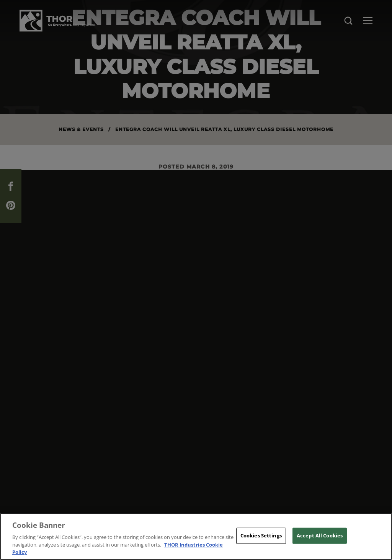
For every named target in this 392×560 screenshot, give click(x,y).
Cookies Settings (261, 535)
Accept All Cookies (320, 535)
